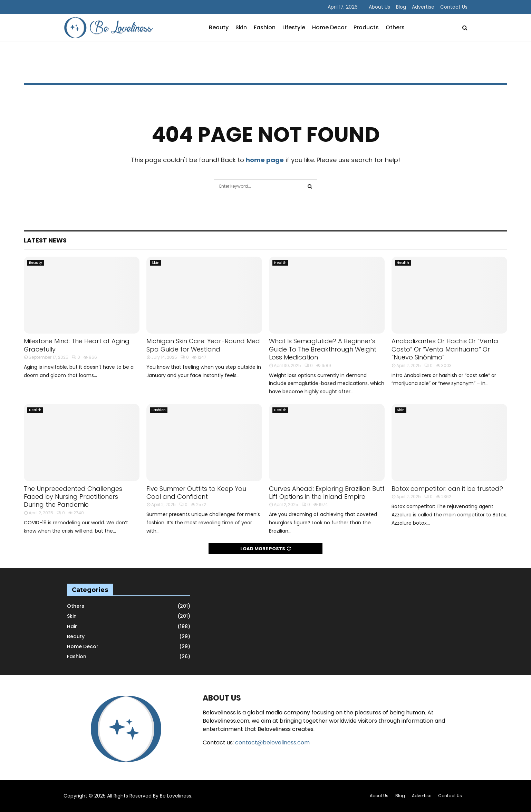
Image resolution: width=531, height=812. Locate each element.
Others (395, 27)
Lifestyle (294, 27)
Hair (72, 626)
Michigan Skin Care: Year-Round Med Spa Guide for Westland (203, 345)
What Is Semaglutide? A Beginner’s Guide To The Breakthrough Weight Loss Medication (323, 349)
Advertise (423, 7)
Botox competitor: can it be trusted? (447, 489)
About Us (379, 7)
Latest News (45, 240)
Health (280, 263)
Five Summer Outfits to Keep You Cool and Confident (196, 493)
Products (366, 27)
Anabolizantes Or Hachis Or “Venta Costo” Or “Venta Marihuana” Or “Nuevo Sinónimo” (445, 349)
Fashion (265, 27)
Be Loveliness (176, 796)
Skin (241, 27)
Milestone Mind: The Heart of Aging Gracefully (77, 345)
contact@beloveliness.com (272, 742)
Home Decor (329, 27)
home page (265, 160)
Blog (401, 7)
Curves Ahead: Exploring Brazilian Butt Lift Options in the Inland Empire (327, 493)
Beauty (219, 27)
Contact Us (454, 7)
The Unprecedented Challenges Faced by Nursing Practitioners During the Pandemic (73, 497)
